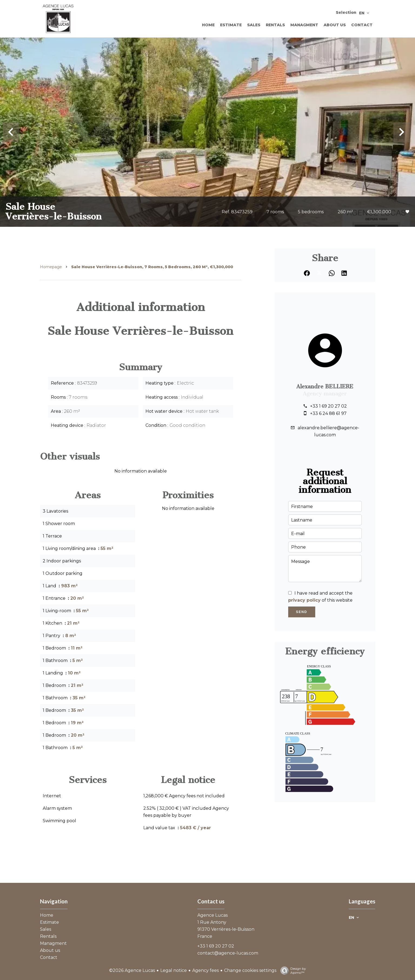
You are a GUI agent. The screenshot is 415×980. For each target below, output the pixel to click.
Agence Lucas (213, 915)
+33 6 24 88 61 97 (328, 413)
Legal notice (174, 970)
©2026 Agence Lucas (132, 970)
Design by (292, 971)
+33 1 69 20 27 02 (328, 406)
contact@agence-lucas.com (228, 953)
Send (302, 612)
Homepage (51, 267)
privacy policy (304, 600)
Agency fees (205, 970)
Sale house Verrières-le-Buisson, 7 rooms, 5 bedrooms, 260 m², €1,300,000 (152, 267)
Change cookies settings (250, 970)
